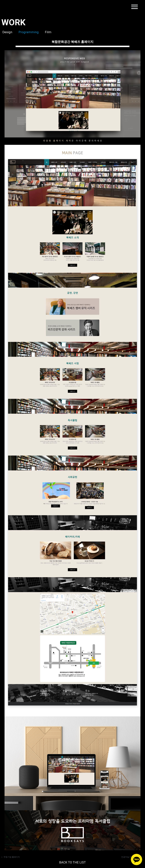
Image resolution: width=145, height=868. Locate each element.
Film (50, 32)
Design (6, 32)
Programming (29, 32)
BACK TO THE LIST (73, 862)
